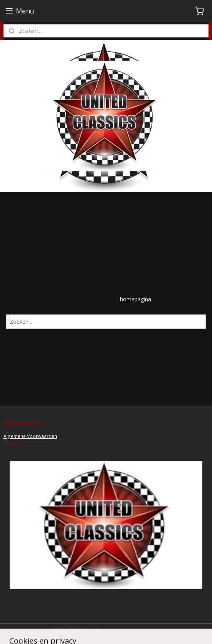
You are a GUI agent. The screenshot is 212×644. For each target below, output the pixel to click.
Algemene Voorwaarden (30, 436)
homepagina (135, 299)
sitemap (142, 630)
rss (158, 630)
